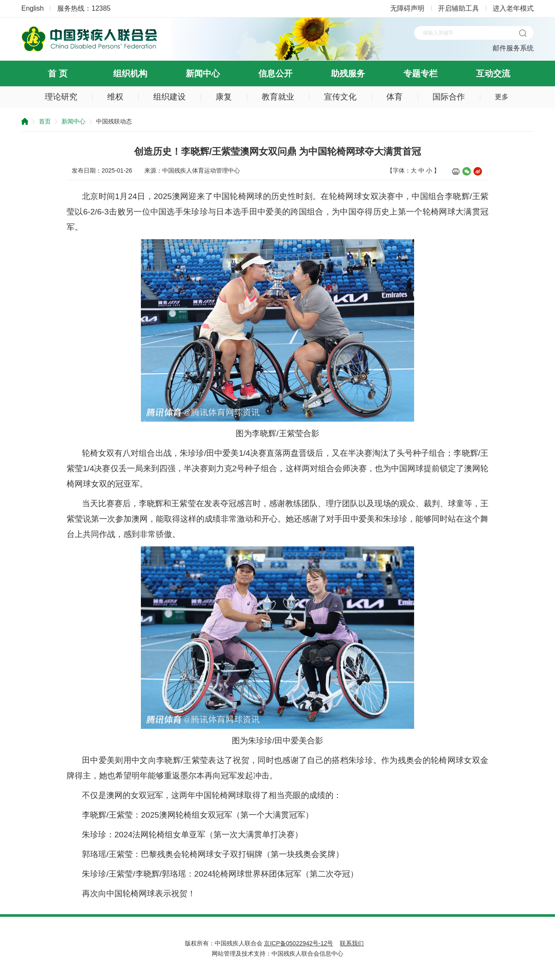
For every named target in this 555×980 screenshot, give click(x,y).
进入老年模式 (513, 8)
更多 (502, 97)
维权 (115, 97)
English (32, 8)
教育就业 (278, 97)
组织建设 (169, 97)
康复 (224, 97)
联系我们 (352, 943)
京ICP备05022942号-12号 (298, 943)
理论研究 (61, 97)
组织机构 (130, 73)
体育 (394, 97)
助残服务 (348, 73)
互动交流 (493, 73)
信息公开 (275, 73)
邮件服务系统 (513, 48)
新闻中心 (203, 73)
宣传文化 (340, 97)
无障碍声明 (407, 8)
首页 (45, 121)
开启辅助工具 (459, 8)
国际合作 (449, 97)
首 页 (58, 73)
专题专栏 (421, 73)
